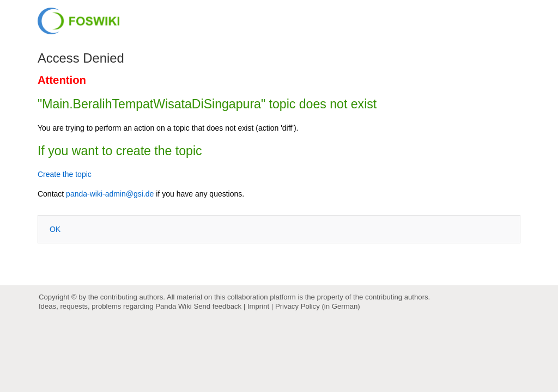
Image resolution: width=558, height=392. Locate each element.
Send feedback (217, 306)
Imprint (258, 306)
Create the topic (65, 174)
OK (55, 229)
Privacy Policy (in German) (318, 306)
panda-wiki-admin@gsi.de (110, 194)
